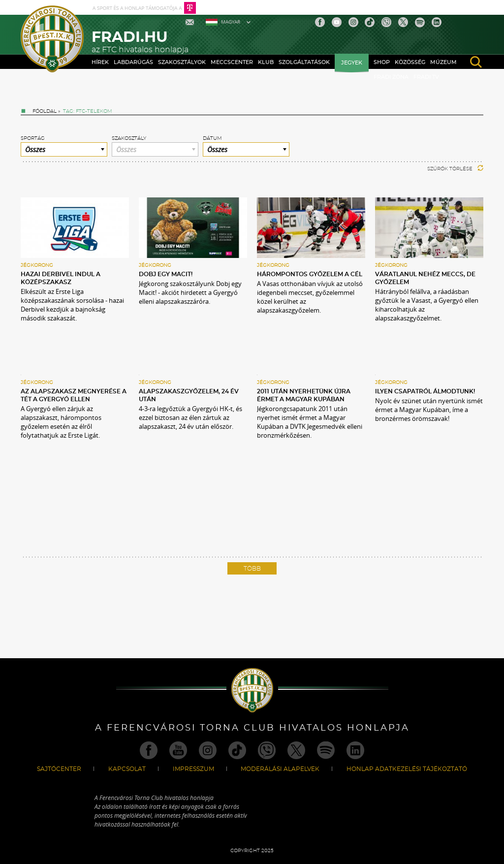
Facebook (320, 22)
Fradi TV (426, 77)
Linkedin (437, 22)
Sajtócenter (59, 769)
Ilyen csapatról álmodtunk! (425, 391)
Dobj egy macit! (166, 274)
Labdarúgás (133, 62)
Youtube (337, 22)
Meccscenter (232, 62)
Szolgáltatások (304, 62)
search (476, 62)
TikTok (370, 22)
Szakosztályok (182, 62)
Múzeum (443, 62)
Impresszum (193, 769)
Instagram (353, 22)
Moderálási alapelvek (280, 769)
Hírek (100, 62)
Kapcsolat (127, 769)
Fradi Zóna (391, 77)
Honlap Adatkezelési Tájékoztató (407, 769)
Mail (191, 22)
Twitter (403, 22)
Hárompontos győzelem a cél (310, 274)
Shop (382, 62)
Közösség (410, 62)
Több (252, 569)
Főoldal (45, 111)
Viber (386, 22)
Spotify (420, 22)
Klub (266, 62)
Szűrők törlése (455, 169)
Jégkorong (37, 265)
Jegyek (352, 63)
